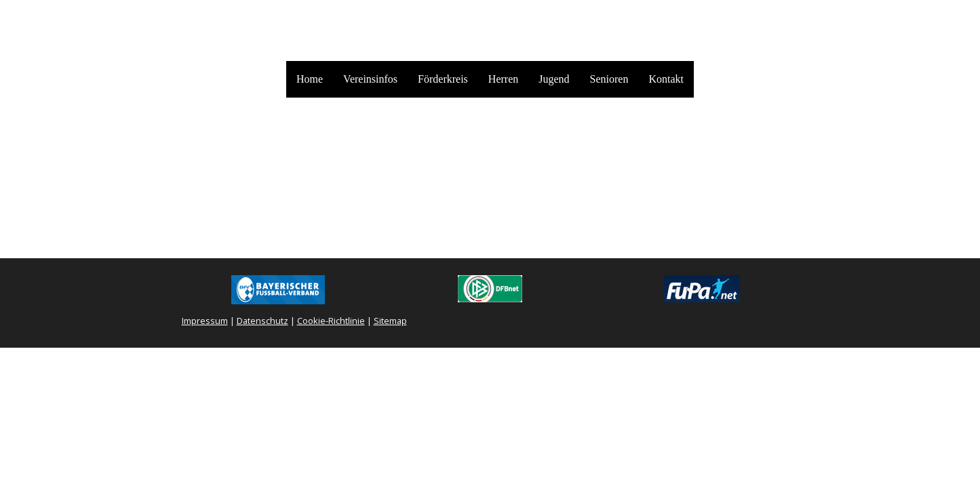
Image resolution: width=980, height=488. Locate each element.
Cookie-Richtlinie (331, 321)
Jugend (554, 79)
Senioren (609, 79)
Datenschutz (262, 321)
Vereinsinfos (370, 79)
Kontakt (666, 79)
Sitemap (390, 321)
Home (310, 79)
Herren (503, 79)
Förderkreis (443, 79)
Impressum (205, 321)
